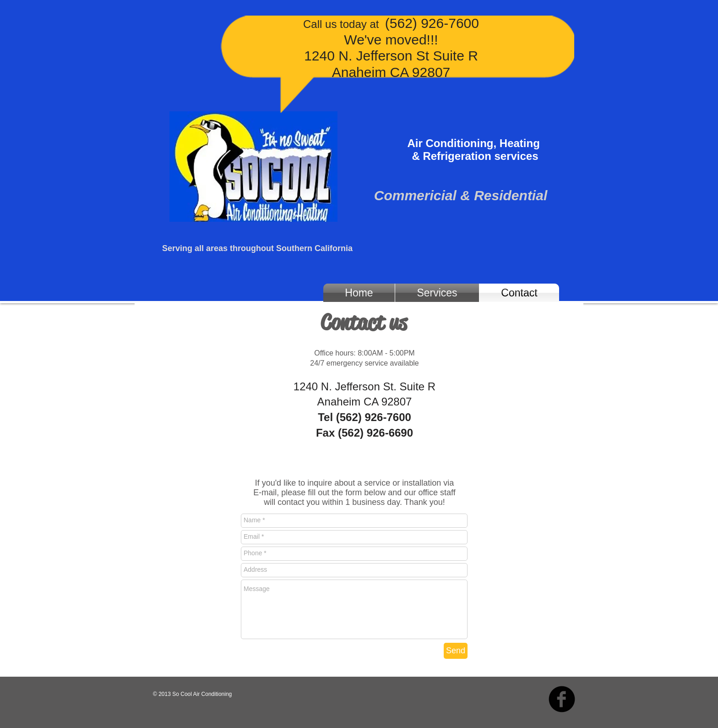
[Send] (456, 651)
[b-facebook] (562, 699)
